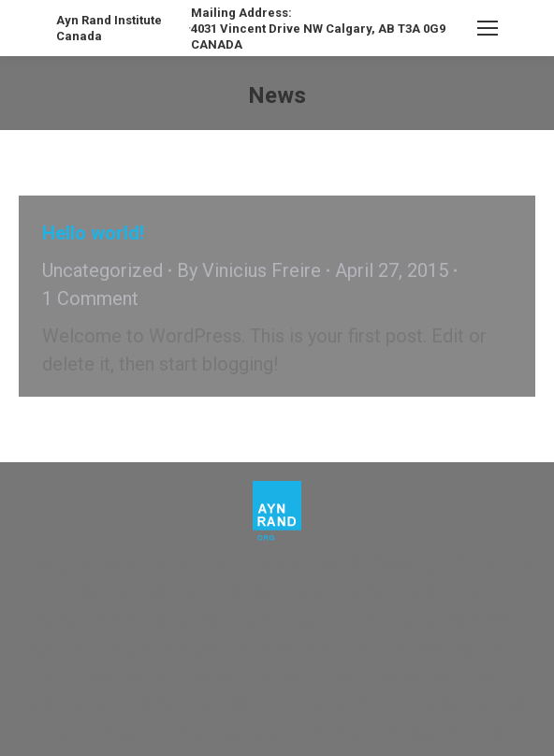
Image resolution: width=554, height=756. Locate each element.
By (249, 270)
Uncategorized (102, 270)
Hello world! (93, 233)
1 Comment (90, 298)
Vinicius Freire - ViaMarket (235, 564)
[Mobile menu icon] (488, 28)
